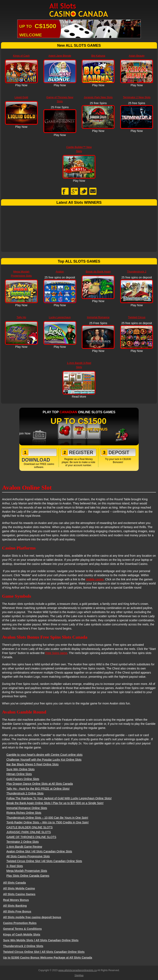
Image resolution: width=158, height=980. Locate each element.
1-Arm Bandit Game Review (24, 847)
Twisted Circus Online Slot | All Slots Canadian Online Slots (44, 861)
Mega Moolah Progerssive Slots (21, 274)
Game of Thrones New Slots (60, 99)
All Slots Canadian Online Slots (79, 10)
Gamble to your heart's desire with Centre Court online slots (44, 755)
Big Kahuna (98, 56)
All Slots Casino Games (19, 894)
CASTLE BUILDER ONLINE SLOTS (30, 827)
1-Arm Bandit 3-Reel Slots (79, 365)
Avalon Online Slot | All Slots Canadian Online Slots (39, 851)
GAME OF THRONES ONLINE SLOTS (31, 837)
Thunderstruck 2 (137, 272)
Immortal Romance (98, 317)
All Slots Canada (14, 883)
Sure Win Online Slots (20, 769)
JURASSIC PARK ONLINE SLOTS (29, 832)
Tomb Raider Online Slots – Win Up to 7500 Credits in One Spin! (48, 822)
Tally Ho (21, 317)
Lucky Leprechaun (60, 317)
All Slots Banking (15, 906)
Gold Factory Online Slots (23, 779)
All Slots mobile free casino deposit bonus (32, 917)
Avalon (60, 272)
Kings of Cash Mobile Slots (22, 935)
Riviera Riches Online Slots (24, 813)
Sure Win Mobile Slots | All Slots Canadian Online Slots (41, 940)
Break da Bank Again (98, 272)
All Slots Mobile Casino (19, 888)
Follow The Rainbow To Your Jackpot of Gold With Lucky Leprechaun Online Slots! (59, 798)
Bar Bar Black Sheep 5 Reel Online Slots (33, 764)
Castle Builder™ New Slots (79, 149)
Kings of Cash (21, 56)
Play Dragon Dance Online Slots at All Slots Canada (40, 784)
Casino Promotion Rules (20, 923)
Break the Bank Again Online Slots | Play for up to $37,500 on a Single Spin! (55, 803)
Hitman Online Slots (19, 774)
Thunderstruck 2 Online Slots (25, 793)
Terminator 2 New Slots (137, 97)
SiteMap (79, 975)
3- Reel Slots (15, 866)
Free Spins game (56, 653)
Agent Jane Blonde (60, 56)
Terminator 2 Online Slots (23, 842)
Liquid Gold (21, 97)
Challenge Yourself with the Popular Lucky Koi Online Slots (44, 760)
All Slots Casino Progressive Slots (28, 856)
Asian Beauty (137, 56)
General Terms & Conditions (22, 929)
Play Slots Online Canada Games (28, 876)
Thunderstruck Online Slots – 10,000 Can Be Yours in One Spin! (47, 818)
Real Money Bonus (16, 900)
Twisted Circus (137, 317)
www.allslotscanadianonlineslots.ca (77, 970)
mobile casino (95, 579)
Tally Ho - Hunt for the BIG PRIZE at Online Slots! (38, 789)
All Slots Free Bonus (17, 911)
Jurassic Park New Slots (98, 97)
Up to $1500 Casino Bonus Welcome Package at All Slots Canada (48, 958)
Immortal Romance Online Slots (27, 808)
